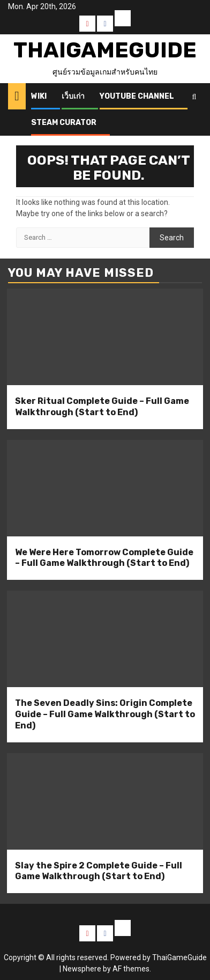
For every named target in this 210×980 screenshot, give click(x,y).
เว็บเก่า (73, 96)
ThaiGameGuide (105, 50)
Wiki (39, 96)
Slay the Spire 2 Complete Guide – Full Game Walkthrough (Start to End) (99, 871)
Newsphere (82, 969)
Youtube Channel (137, 96)
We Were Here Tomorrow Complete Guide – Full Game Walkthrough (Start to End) (104, 558)
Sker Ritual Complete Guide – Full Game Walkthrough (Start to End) (102, 407)
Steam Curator (64, 123)
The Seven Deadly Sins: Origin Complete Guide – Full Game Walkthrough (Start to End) (105, 714)
